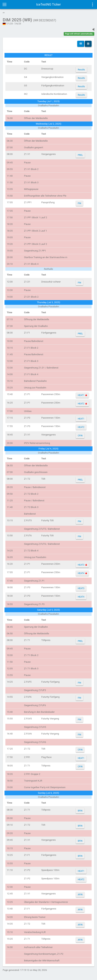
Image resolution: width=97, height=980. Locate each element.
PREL (80, 155)
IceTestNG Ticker (48, 4)
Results (81, 70)
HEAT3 (81, 565)
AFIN (80, 895)
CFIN (80, 436)
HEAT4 (81, 573)
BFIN (80, 811)
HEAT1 (81, 395)
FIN (79, 203)
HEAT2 (81, 404)
